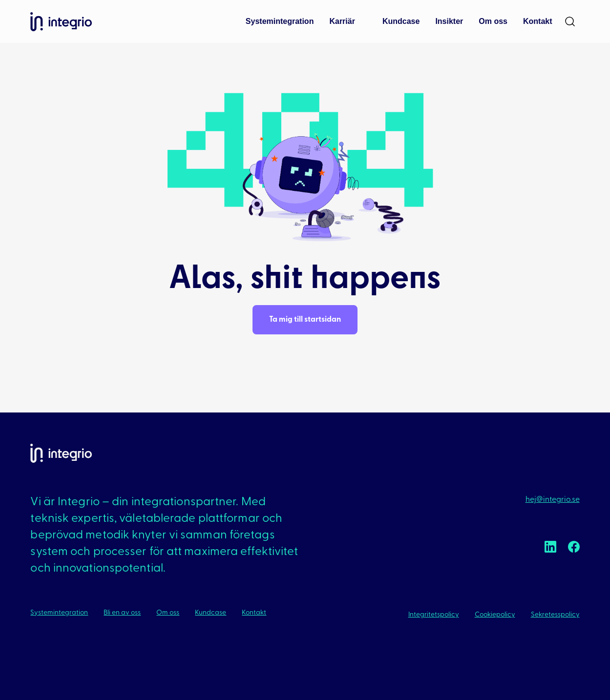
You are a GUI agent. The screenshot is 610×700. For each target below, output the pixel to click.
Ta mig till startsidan (305, 320)
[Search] (570, 21)
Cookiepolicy (495, 615)
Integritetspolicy (434, 615)
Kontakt (254, 613)
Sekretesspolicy (555, 615)
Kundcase (210, 613)
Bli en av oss (122, 613)
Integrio (61, 22)
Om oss (168, 613)
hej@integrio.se (553, 500)
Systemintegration (59, 613)
